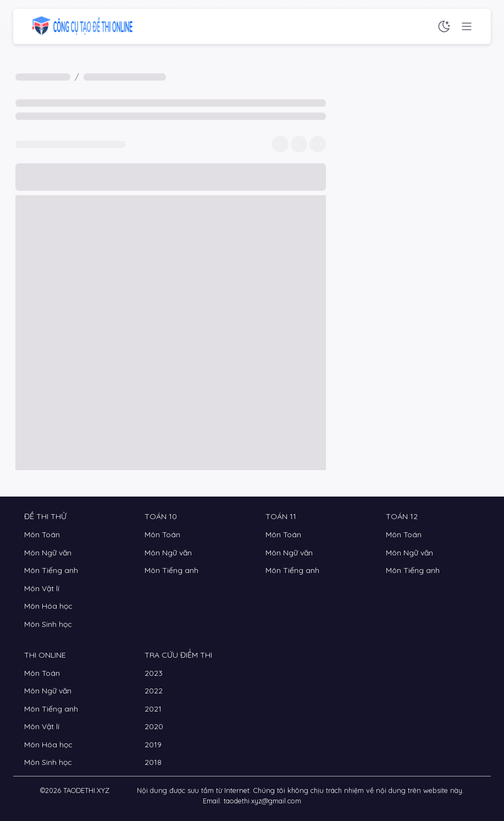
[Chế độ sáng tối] (444, 26)
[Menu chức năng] (467, 26)
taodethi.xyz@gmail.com (262, 801)
